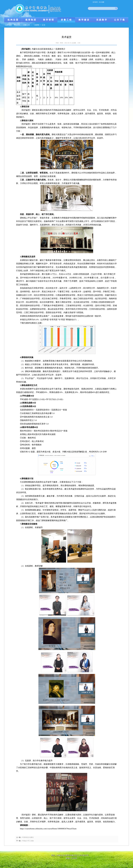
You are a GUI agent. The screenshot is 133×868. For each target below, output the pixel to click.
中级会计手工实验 (28, 841)
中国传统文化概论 (28, 837)
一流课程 (36, 25)
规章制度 (31, 20)
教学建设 (84, 20)
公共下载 (120, 20)
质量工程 (66, 20)
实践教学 (102, 20)
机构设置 (13, 20)
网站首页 (17, 25)
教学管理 (49, 20)
